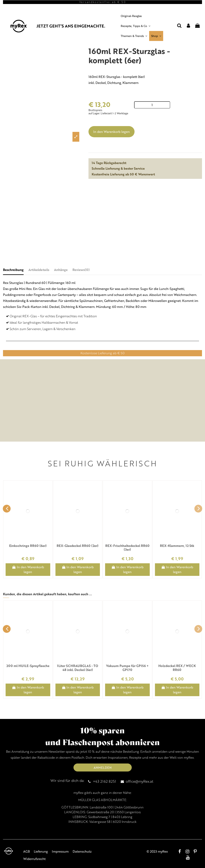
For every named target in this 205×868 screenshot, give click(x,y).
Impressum (60, 851)
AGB (27, 851)
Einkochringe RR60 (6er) (28, 546)
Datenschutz (82, 851)
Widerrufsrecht (34, 859)
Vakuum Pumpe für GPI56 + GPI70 (127, 668)
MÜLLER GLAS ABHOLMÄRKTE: (103, 800)
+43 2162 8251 (105, 781)
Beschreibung (13, 270)
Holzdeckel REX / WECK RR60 (177, 668)
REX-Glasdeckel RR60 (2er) (78, 546)
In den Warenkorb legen (112, 132)
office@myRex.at (140, 781)
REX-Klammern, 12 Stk (177, 546)
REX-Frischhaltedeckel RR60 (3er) (127, 547)
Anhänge (61, 270)
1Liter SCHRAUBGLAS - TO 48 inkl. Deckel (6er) (78, 668)
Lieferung (41, 851)
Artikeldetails (39, 270)
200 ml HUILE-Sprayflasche (28, 666)
